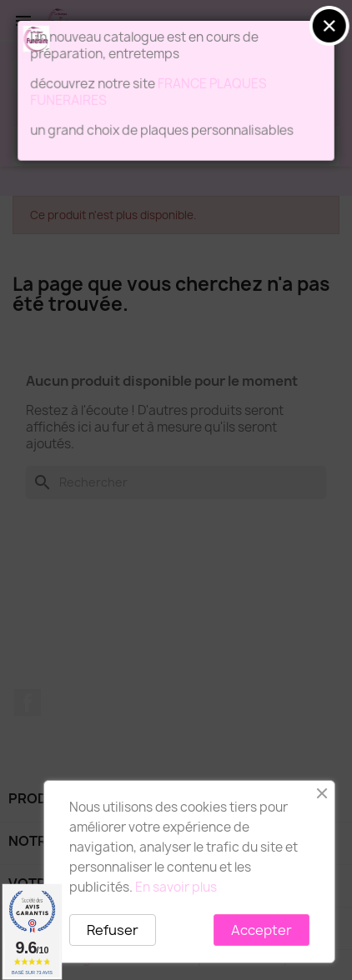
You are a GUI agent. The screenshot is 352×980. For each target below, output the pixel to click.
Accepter (261, 930)
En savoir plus (176, 887)
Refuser (113, 930)
